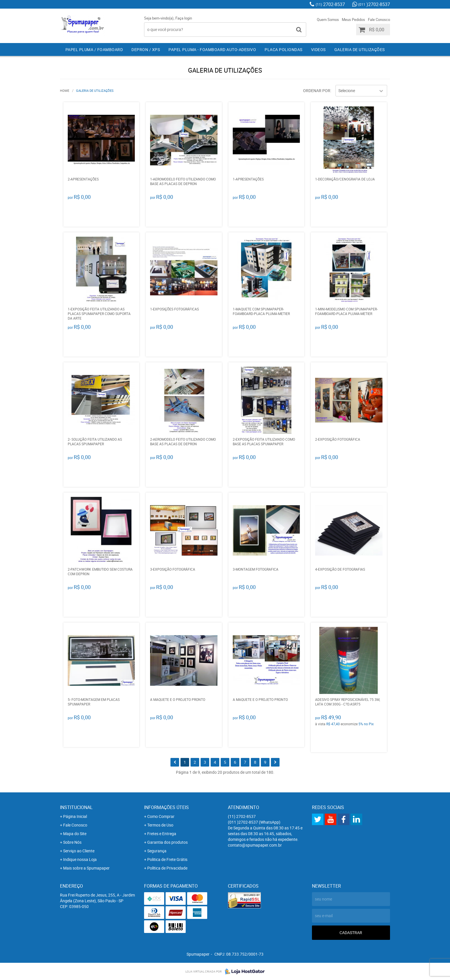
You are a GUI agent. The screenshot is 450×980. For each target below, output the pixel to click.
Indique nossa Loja (80, 859)
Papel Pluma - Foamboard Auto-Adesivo (212, 49)
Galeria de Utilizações (360, 49)
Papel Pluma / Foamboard (94, 49)
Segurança (157, 851)
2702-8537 (330, 4)
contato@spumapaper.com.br (255, 845)
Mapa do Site (75, 834)
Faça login (184, 18)
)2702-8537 (374, 4)
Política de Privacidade (167, 868)
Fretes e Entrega (162, 834)
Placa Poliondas (284, 49)
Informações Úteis (166, 807)
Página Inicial (75, 816)
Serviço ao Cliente (79, 851)
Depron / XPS (146, 49)
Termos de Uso (160, 825)
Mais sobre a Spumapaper (86, 868)
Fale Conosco (379, 20)
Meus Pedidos (353, 20)
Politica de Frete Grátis (167, 859)
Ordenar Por (317, 91)
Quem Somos (328, 20)
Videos (318, 49)
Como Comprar (161, 816)
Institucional (76, 807)
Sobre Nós (72, 842)
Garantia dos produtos (167, 842)
